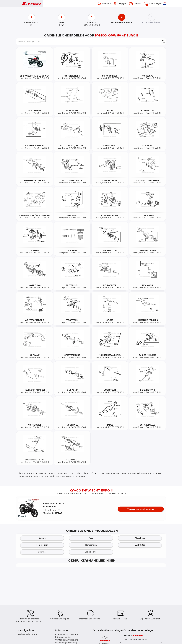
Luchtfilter (140, 545)
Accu (91, 538)
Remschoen (91, 545)
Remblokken (42, 545)
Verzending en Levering (66, 643)
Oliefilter (42, 552)
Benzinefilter (91, 552)
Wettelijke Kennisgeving (67, 640)
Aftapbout (140, 538)
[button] (29, 508)
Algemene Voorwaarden (67, 634)
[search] (163, 42)
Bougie (42, 538)
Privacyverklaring (63, 637)
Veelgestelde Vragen (27, 634)
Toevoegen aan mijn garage (141, 509)
